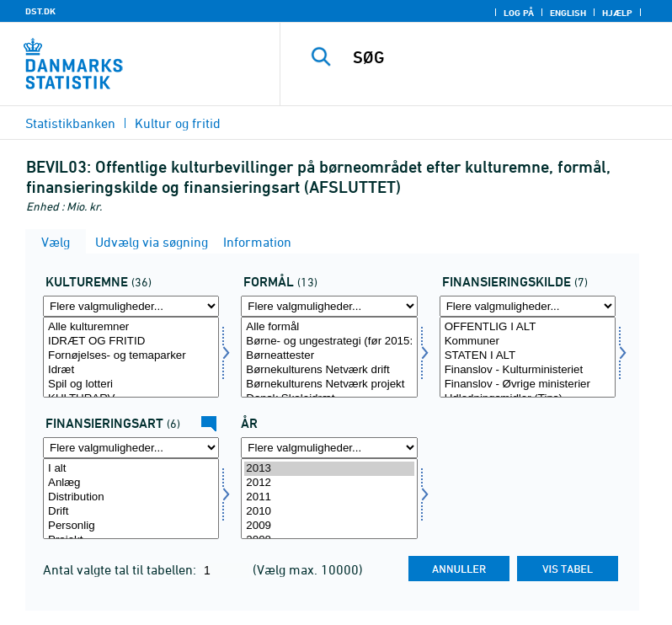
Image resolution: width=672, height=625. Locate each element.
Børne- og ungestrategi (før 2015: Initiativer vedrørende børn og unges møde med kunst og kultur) (329, 342)
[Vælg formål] (329, 357)
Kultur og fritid (178, 123)
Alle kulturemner (131, 327)
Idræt (131, 370)
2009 (329, 526)
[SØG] (501, 57)
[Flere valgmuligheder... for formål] (329, 306)
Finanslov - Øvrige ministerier (528, 385)
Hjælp (617, 13)
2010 (329, 512)
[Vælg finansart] (131, 499)
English (568, 13)
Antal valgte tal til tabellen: (121, 569)
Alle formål (329, 327)
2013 (329, 469)
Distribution (131, 497)
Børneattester (329, 356)
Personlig (131, 526)
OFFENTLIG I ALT (528, 327)
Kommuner (528, 342)
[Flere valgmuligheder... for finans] (528, 306)
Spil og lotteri (131, 385)
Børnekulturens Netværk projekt (329, 385)
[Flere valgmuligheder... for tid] (329, 448)
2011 (329, 497)
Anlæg (131, 483)
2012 (329, 483)
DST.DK (40, 11)
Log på (519, 13)
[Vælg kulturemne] (131, 357)
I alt (131, 469)
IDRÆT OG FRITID (131, 342)
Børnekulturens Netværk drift (329, 370)
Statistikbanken (70, 123)
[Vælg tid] (329, 499)
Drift (131, 512)
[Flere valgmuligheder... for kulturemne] (131, 306)
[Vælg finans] (528, 357)
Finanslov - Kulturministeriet (528, 370)
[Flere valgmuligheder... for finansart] (131, 448)
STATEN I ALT (528, 356)
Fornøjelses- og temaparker (131, 356)
